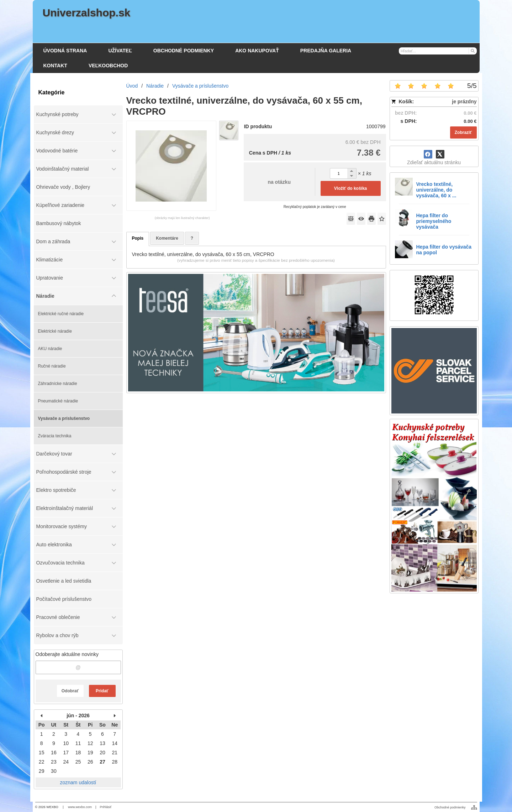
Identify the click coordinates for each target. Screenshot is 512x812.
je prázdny (464, 101)
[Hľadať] (472, 51)
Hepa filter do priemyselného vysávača (434, 221)
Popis (138, 238)
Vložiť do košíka (350, 188)
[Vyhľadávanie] (438, 51)
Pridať (102, 691)
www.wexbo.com (80, 807)
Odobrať (70, 691)
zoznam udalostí (78, 782)
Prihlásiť (105, 807)
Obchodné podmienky (450, 807)
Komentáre (167, 238)
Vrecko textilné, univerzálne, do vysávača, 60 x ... (436, 190)
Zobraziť (463, 132)
